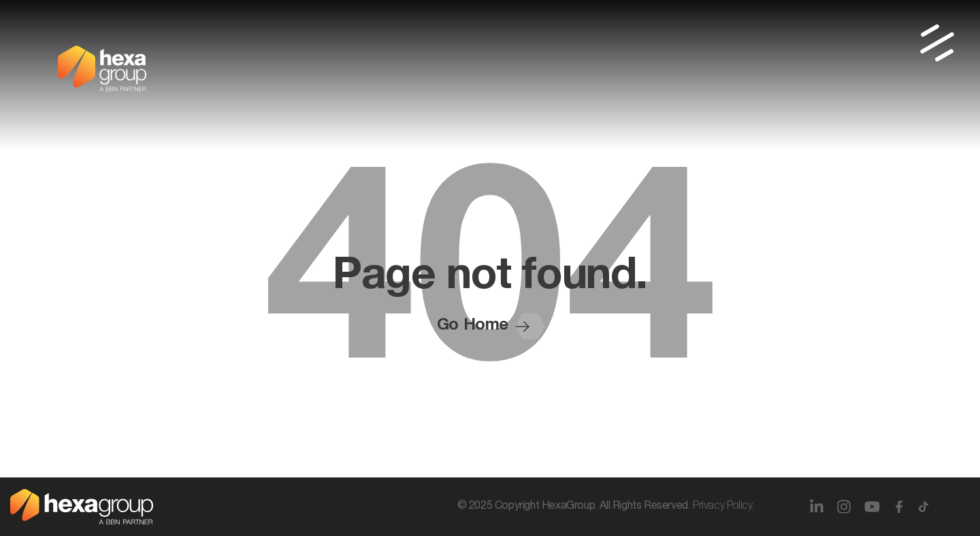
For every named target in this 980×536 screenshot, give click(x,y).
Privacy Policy (722, 507)
